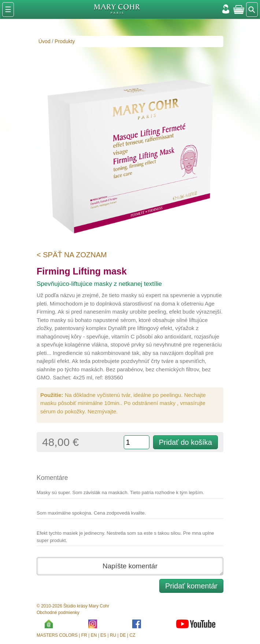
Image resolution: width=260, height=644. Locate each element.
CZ (133, 635)
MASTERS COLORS (57, 635)
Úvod (44, 41)
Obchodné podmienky (58, 613)
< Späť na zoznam (72, 255)
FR (84, 635)
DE (123, 635)
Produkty (65, 41)
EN (94, 635)
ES (103, 635)
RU (113, 635)
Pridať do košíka (185, 442)
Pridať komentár (191, 586)
